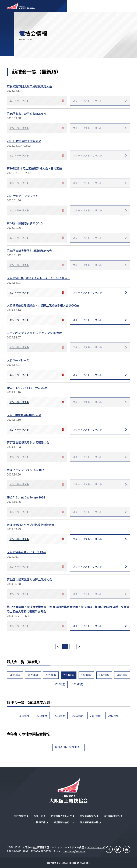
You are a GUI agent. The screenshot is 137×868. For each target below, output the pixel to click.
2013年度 (113, 716)
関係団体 (41, 822)
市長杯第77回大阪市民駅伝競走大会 (29, 86)
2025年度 (51, 675)
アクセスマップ (96, 847)
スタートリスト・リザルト (87, 292)
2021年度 (122, 675)
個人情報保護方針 (89, 822)
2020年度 (60, 684)
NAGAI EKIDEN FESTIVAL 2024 (27, 388)
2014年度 (95, 716)
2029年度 (15, 675)
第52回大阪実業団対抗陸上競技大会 (29, 579)
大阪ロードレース (18, 360)
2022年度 (104, 675)
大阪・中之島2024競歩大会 (24, 415)
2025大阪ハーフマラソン (22, 196)
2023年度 (86, 675)
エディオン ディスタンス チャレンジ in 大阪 (34, 333)
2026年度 (33, 675)
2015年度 (78, 716)
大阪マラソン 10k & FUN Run (25, 470)
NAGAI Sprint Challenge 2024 (26, 497)
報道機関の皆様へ (63, 822)
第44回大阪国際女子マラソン (25, 223)
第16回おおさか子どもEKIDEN (26, 114)
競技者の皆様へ (88, 816)
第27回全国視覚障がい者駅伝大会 (28, 442)
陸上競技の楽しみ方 (62, 816)
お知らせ (38, 816)
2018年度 (24, 716)
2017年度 (42, 716)
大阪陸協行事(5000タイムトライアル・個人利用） (38, 278)
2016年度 (60, 716)
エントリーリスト (19, 292)
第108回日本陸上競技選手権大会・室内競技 (34, 168)
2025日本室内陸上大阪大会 (24, 141)
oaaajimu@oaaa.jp (74, 851)
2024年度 (69, 675)
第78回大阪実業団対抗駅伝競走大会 (29, 251)
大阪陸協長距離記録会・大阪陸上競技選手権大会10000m (43, 305)
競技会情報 (20, 816)
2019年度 (78, 684)
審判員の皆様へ (112, 816)
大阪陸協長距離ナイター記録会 (26, 552)
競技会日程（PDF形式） (68, 747)
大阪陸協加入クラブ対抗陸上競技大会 (31, 525)
